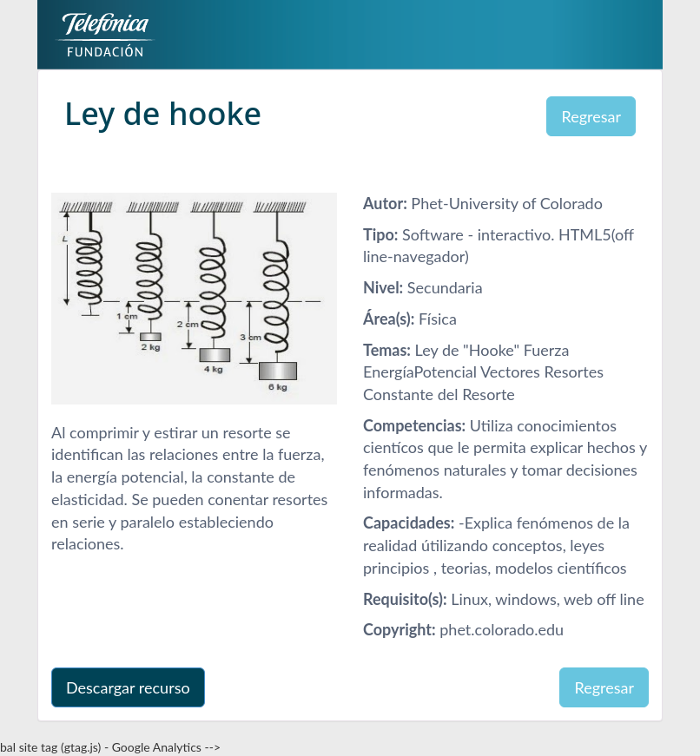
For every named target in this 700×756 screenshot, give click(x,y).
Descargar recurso (128, 687)
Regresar (591, 116)
